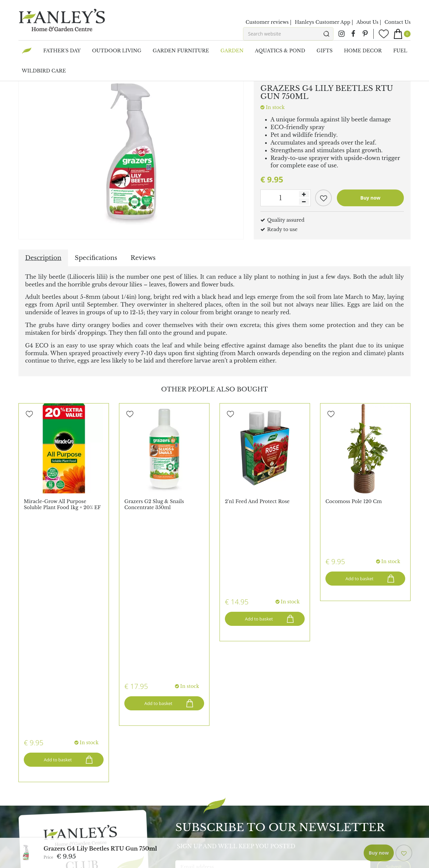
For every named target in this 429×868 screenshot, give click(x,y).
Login (126, 697)
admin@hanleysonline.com (272, 724)
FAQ (124, 710)
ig (342, 34)
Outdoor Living (339, 776)
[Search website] (288, 34)
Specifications (96, 258)
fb (353, 34)
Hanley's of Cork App (145, 724)
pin (365, 34)
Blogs (126, 717)
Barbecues (332, 756)
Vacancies (30, 737)
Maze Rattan (34, 813)
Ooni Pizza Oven (39, 820)
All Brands (31, 806)
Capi (24, 833)
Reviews (143, 258)
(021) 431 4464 (264, 714)
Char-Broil (31, 840)
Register (129, 704)
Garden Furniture (341, 746)
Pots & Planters (338, 766)
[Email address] (273, 645)
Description (43, 258)
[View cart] (402, 34)
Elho (24, 826)
